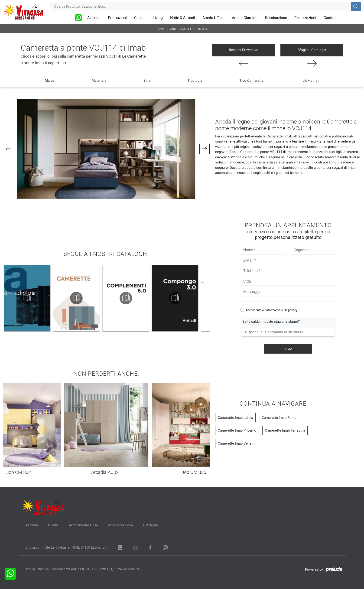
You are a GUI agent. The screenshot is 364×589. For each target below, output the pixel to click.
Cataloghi (150, 525)
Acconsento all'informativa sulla (271, 310)
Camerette (187, 29)
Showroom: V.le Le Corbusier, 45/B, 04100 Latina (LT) (66, 547)
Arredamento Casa (83, 525)
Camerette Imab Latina (235, 418)
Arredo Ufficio (213, 18)
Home (161, 29)
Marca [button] (50, 81)
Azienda (94, 18)
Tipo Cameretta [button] (251, 81)
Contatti (330, 18)
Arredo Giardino (245, 18)
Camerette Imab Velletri (236, 443)
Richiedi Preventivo (244, 50)
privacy (293, 310)
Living (158, 18)
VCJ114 (202, 29)
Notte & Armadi (183, 18)
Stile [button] (147, 81)
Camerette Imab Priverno (237, 430)
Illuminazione (276, 18)
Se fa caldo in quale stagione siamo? (271, 322)
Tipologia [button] (195, 81)
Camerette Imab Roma (279, 418)
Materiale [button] (99, 81)
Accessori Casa (120, 525)
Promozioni (117, 18)
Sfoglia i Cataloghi (312, 50)
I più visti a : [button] (310, 81)
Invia (288, 349)
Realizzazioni (305, 18)
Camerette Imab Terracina (285, 430)
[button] (8, 149)
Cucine (140, 18)
